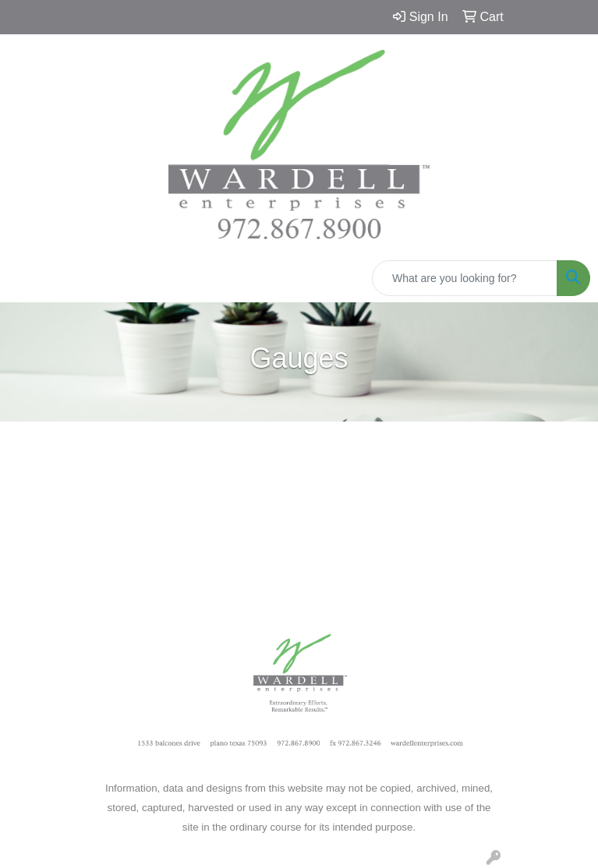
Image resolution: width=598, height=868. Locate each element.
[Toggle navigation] (24, 278)
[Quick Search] (465, 278)
